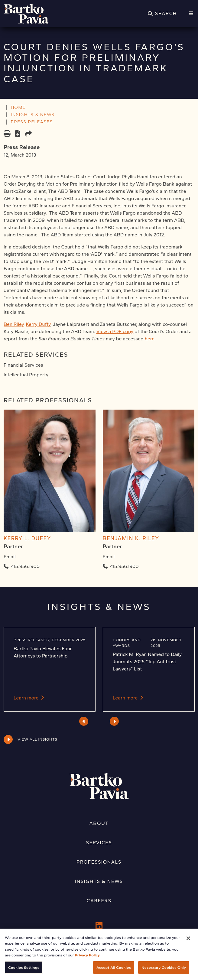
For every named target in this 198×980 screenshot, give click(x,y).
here (150, 339)
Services (99, 843)
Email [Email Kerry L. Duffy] (10, 557)
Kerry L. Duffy (27, 538)
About (99, 823)
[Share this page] (28, 134)
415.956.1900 (25, 566)
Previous (84, 721)
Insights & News (99, 881)
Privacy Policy (87, 962)
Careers (99, 901)
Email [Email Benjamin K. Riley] (109, 557)
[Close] (188, 945)
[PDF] (18, 134)
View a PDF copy (115, 331)
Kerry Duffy (38, 324)
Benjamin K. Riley (131, 538)
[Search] (162, 14)
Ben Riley (14, 324)
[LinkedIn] (99, 926)
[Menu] (191, 14)
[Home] (26, 14)
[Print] (7, 134)
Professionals (99, 862)
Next (114, 721)
